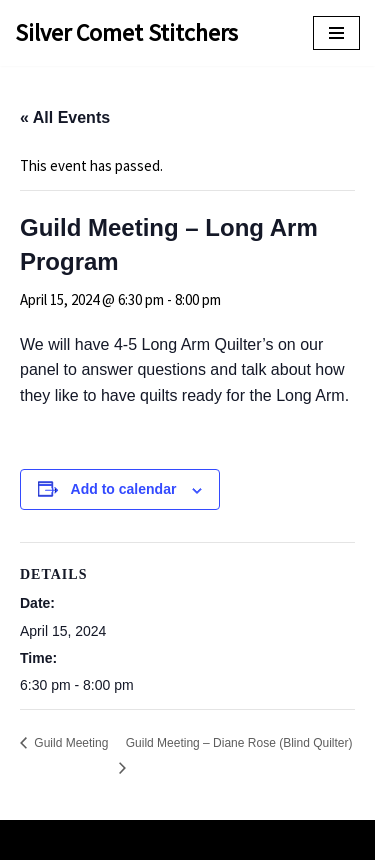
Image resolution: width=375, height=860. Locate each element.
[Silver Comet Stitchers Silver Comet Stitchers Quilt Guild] (126, 33)
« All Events (65, 117)
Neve (109, 839)
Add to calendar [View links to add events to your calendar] (124, 489)
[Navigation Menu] (336, 33)
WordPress (248, 839)
